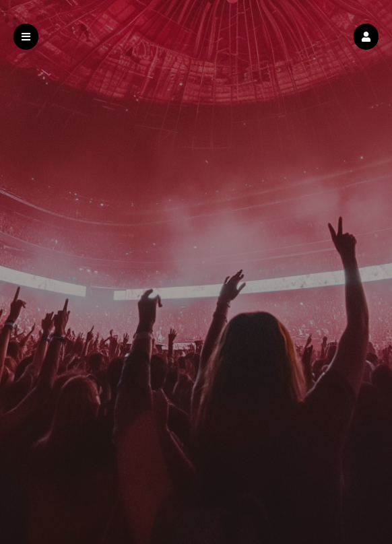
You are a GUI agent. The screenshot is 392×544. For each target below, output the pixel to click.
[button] (366, 37)
